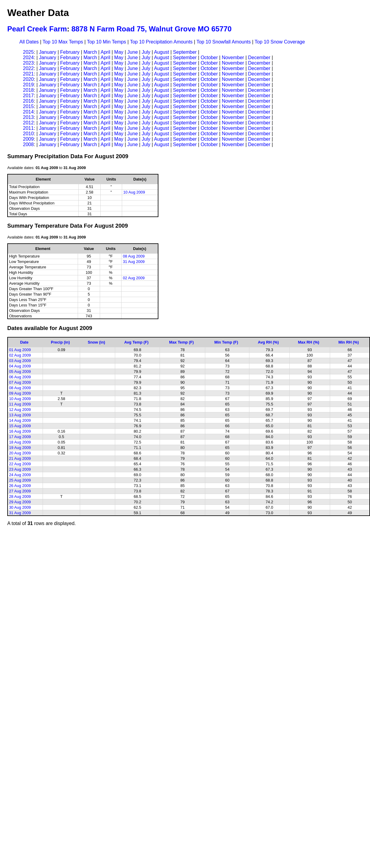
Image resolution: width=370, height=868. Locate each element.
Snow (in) (96, 342)
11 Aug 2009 (20, 404)
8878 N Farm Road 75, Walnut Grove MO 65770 (151, 29)
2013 (28, 117)
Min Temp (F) (226, 342)
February (70, 52)
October (209, 58)
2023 (28, 63)
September (185, 52)
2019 (28, 85)
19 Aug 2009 (20, 448)
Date (24, 342)
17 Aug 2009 (20, 437)
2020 (28, 79)
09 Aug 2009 (20, 393)
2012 (28, 123)
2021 (28, 74)
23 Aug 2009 (20, 469)
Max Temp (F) (182, 342)
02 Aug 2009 (134, 278)
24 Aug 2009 (20, 475)
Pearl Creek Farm (37, 29)
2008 (28, 144)
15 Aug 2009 (20, 426)
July (146, 52)
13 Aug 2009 (20, 415)
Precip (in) (60, 342)
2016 (28, 101)
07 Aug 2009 (20, 382)
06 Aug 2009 (20, 377)
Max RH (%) (309, 342)
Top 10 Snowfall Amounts (224, 42)
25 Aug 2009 (20, 480)
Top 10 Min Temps (107, 42)
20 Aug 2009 (20, 453)
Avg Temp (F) (136, 342)
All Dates (29, 42)
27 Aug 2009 (20, 491)
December (259, 58)
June (133, 52)
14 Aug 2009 (20, 420)
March (90, 52)
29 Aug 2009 (20, 502)
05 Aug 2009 (20, 372)
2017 (28, 96)
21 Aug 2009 (20, 458)
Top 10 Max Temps (63, 42)
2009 (28, 139)
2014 (28, 112)
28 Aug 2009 (20, 496)
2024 (28, 58)
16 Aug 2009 (20, 431)
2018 (28, 90)
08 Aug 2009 (134, 256)
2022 (28, 68)
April (105, 52)
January (48, 52)
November (233, 58)
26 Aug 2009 (20, 486)
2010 (28, 134)
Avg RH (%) (268, 342)
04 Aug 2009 (20, 366)
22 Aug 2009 (20, 464)
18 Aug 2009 (20, 442)
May (119, 52)
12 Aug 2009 (20, 410)
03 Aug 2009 (20, 361)
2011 (28, 128)
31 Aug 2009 (134, 262)
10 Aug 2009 (134, 192)
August (161, 52)
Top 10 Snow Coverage (280, 42)
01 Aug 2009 (20, 350)
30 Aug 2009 (20, 507)
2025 (28, 52)
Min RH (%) (349, 342)
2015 (28, 106)
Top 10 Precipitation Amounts (161, 42)
